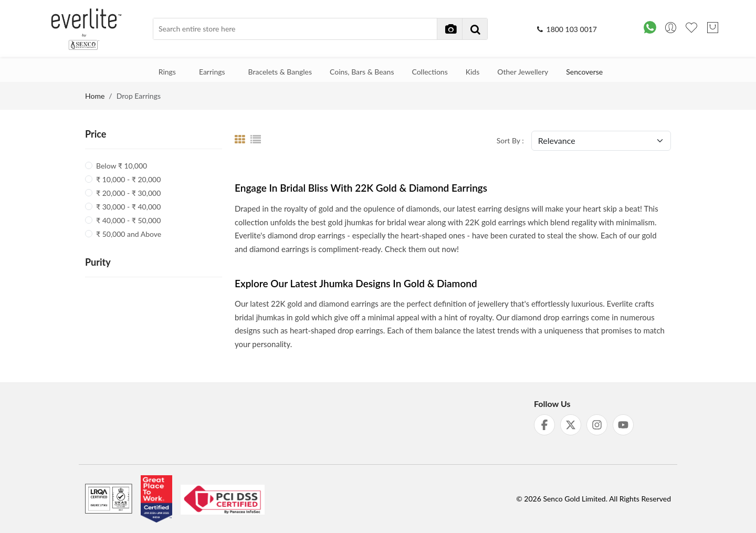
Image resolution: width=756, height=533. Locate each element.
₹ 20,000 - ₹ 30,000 (128, 193)
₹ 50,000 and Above (129, 234)
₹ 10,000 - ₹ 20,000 (128, 179)
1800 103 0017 (566, 29)
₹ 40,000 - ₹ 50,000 (128, 220)
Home (95, 96)
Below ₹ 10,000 (122, 166)
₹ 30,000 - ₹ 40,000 (128, 207)
